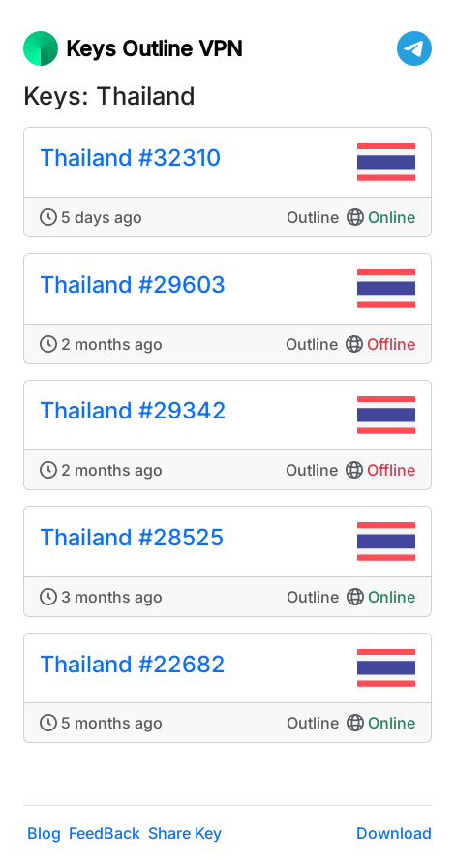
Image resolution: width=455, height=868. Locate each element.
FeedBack (105, 833)
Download (394, 833)
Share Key (185, 833)
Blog (44, 833)
